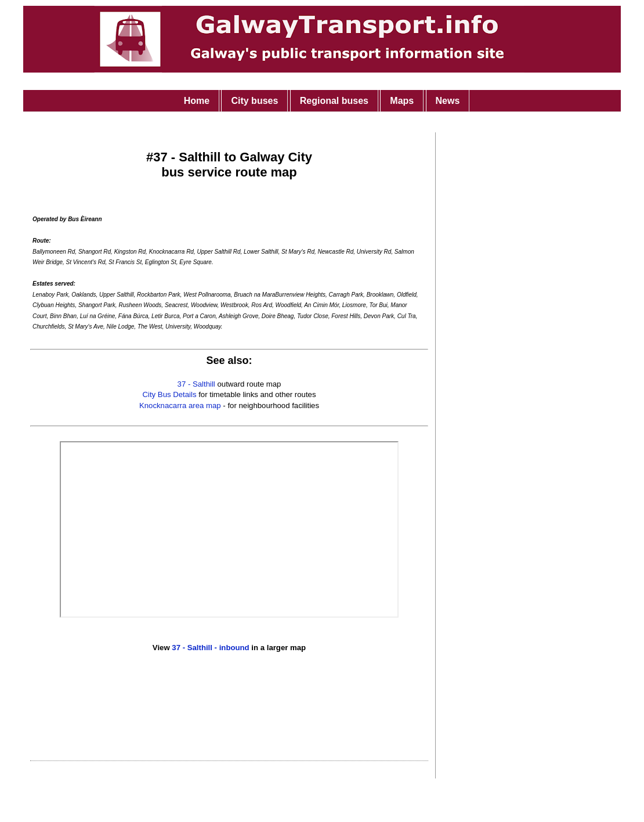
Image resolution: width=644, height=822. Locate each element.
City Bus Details (169, 394)
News (448, 101)
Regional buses (334, 101)
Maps (402, 101)
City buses (254, 101)
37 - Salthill (196, 384)
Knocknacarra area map (180, 405)
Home (197, 101)
